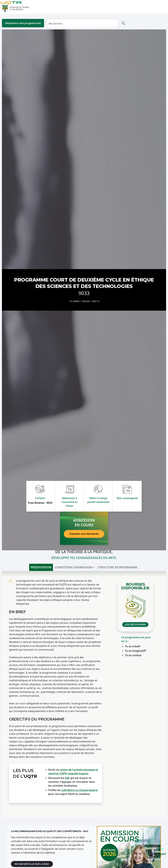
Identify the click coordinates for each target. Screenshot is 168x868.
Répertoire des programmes (23, 23)
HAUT (162, 853)
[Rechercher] (82, 24)
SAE (67, 778)
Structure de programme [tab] (118, 567)
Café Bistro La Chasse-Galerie (79, 790)
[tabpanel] (84, 695)
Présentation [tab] (41, 567)
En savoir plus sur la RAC (32, 864)
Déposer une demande (84, 534)
